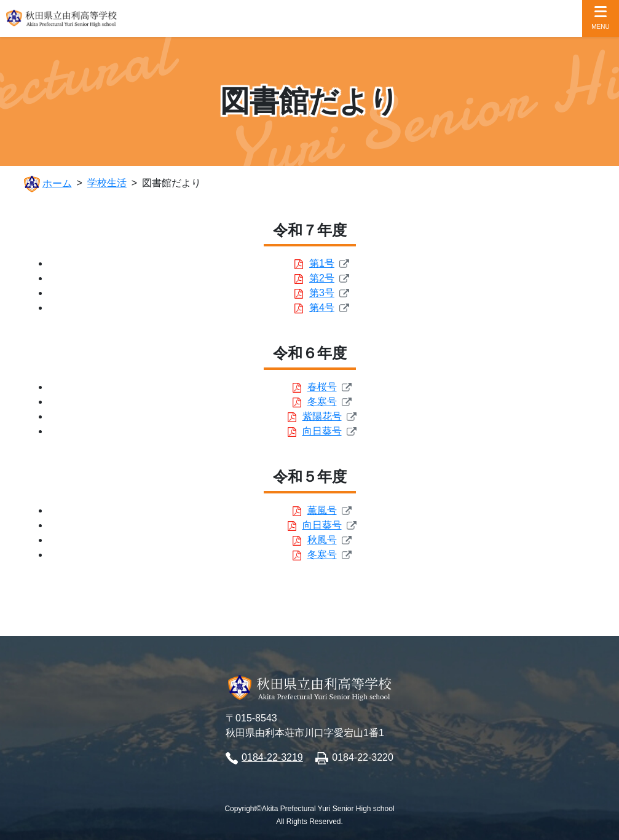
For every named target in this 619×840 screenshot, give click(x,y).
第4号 (322, 308)
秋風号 (322, 540)
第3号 (322, 293)
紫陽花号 (322, 416)
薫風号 (322, 510)
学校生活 (107, 183)
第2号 (322, 278)
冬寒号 (322, 402)
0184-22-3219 (272, 757)
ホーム (57, 183)
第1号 (322, 263)
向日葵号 (322, 431)
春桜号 (322, 387)
